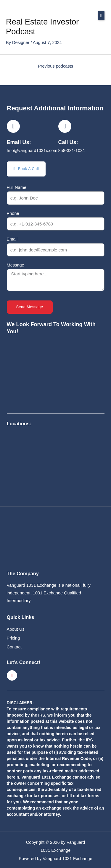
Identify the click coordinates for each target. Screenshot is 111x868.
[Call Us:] (65, 126)
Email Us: (19, 142)
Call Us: (68, 142)
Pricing (13, 638)
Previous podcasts (55, 66)
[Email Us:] (13, 126)
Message (16, 265)
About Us (16, 629)
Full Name (17, 187)
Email (12, 239)
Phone (13, 213)
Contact (14, 647)
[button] (101, 16)
